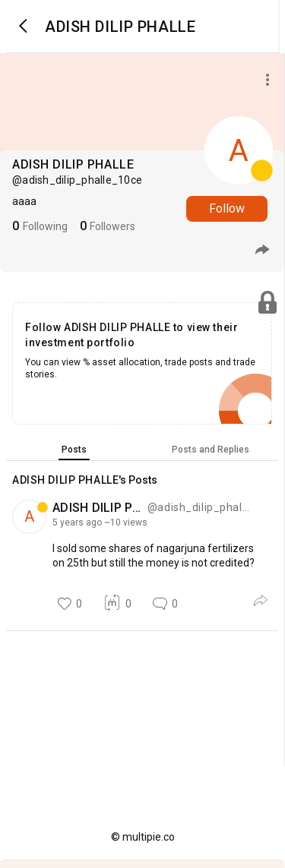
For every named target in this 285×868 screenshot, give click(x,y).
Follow (227, 208)
